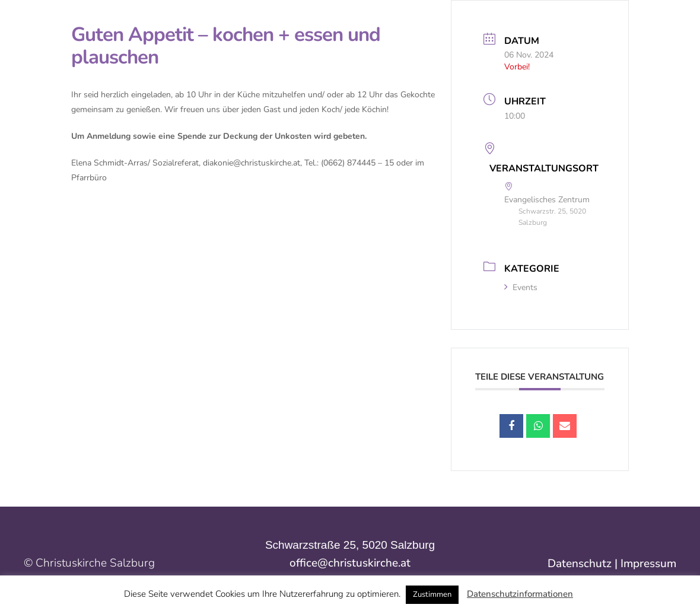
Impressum (648, 564)
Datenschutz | (584, 564)
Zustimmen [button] (432, 594)
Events (521, 287)
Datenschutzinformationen (520, 594)
